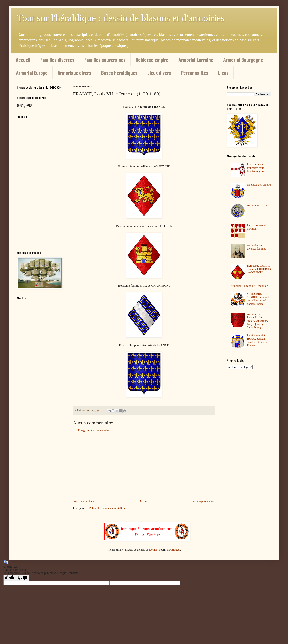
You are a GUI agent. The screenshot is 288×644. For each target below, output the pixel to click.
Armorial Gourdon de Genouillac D (251, 286)
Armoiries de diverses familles (256, 247)
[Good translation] (10, 578)
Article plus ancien (203, 501)
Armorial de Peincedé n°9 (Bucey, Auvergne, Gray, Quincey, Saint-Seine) (257, 321)
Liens (223, 73)
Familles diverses (57, 60)
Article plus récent (84, 501)
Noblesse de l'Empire (259, 185)
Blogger (176, 550)
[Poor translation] (23, 578)
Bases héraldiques (119, 73)
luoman (153, 550)
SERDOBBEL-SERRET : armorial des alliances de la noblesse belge (258, 299)
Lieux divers (159, 73)
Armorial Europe (32, 73)
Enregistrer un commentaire (94, 430)
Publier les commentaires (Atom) (108, 508)
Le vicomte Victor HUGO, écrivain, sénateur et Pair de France (257, 340)
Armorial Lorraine (196, 60)
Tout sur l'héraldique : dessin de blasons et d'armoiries (121, 18)
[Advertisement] (144, 466)
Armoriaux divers (74, 73)
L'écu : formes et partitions (256, 227)
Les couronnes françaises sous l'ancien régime (255, 168)
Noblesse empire (152, 60)
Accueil (23, 60)
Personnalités (195, 73)
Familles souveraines (105, 60)
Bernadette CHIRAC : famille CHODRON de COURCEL (259, 269)
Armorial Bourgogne (243, 60)
